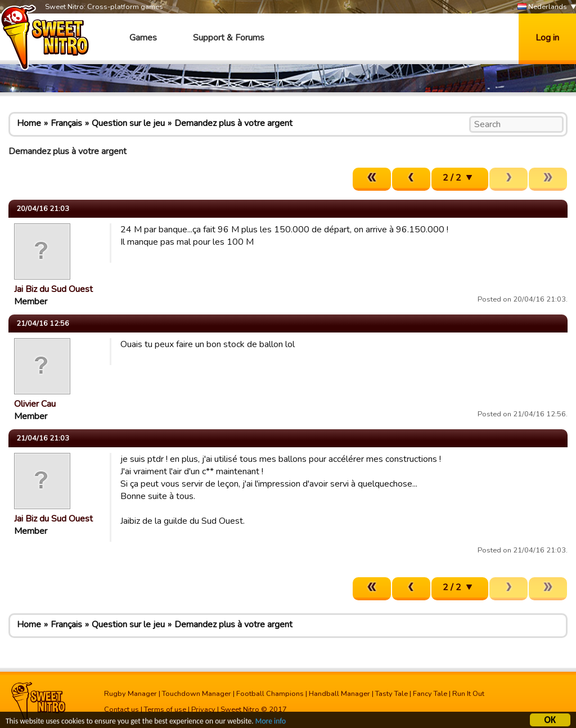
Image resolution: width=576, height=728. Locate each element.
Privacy (203, 709)
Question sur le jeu (128, 123)
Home (29, 123)
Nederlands (542, 7)
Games (143, 38)
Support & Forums (229, 38)
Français (66, 123)
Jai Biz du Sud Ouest (53, 289)
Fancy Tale (430, 694)
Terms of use (165, 709)
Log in (547, 38)
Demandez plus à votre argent (233, 123)
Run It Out (468, 694)
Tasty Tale (391, 694)
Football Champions (270, 694)
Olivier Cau (35, 404)
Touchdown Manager (197, 694)
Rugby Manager (130, 694)
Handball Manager (339, 694)
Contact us (121, 709)
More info (271, 723)
